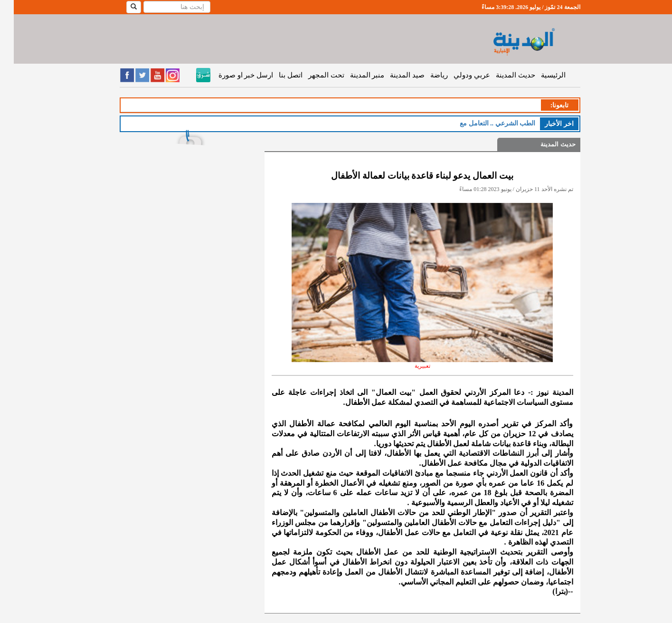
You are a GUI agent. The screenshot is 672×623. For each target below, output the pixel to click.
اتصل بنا (277, 75)
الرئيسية (539, 75)
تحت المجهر (312, 75)
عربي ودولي (458, 75)
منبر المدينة (354, 75)
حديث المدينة (502, 75)
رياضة (425, 75)
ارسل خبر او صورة (232, 75)
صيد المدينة (393, 75)
